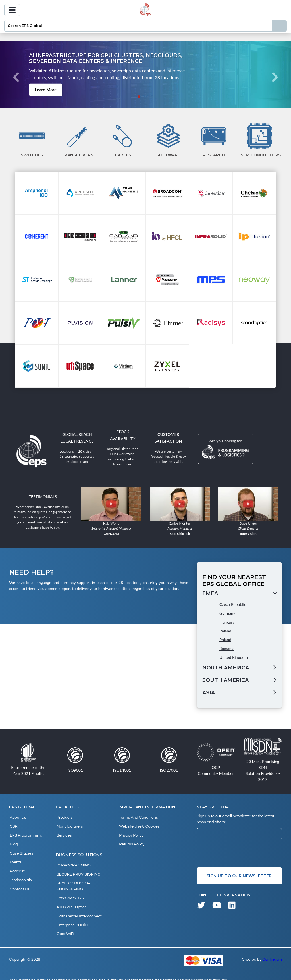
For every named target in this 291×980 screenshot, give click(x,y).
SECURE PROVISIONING (78, 869)
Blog (13, 840)
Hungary (227, 622)
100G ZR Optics (70, 890)
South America (225, 680)
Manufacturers (69, 825)
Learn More (45, 89)
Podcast (16, 863)
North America (226, 668)
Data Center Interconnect (78, 905)
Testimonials (20, 871)
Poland (225, 640)
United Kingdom (234, 657)
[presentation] (240, 853)
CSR (13, 825)
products (64, 817)
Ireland (225, 631)
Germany (227, 613)
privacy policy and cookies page (96, 973)
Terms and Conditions (138, 817)
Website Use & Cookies (139, 825)
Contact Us (19, 878)
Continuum (272, 946)
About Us (17, 817)
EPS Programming (25, 832)
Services (64, 832)
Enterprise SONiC (71, 913)
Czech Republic (233, 604)
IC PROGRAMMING (73, 861)
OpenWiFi (65, 921)
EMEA (210, 593)
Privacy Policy (131, 832)
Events (15, 855)
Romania (227, 648)
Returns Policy (131, 840)
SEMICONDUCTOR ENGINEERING (73, 879)
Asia (209, 693)
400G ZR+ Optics (71, 898)
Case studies (21, 848)
